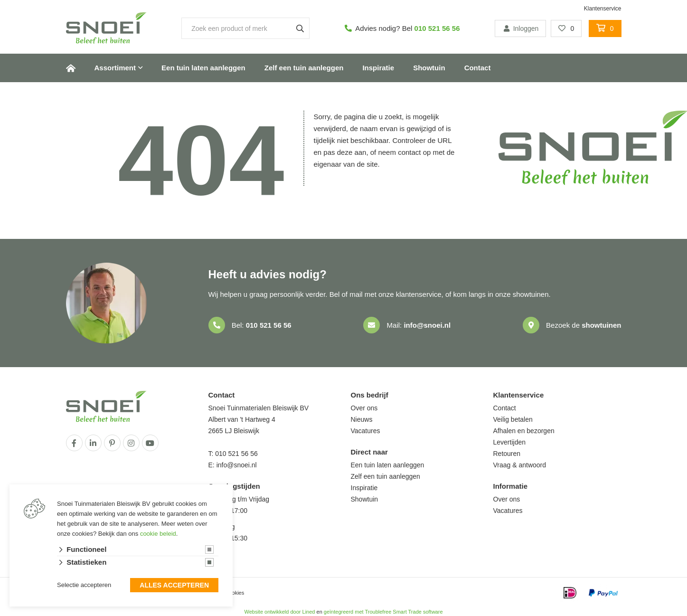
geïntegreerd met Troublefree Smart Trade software (383, 612)
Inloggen (520, 28)
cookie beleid (158, 534)
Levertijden (510, 442)
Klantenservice (603, 9)
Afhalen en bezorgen (524, 431)
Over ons (364, 408)
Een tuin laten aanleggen (203, 68)
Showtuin (429, 68)
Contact (478, 68)
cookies (235, 593)
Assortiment (115, 68)
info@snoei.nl (427, 325)
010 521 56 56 (437, 28)
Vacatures (366, 431)
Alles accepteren (174, 586)
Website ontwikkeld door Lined (279, 612)
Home (71, 68)
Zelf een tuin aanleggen (304, 68)
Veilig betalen (513, 419)
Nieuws (362, 419)
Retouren (507, 454)
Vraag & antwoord (520, 465)
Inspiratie (378, 68)
